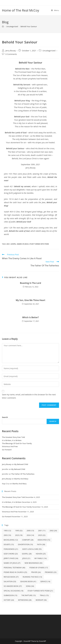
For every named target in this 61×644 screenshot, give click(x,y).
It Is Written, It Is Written (12, 440)
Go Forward (7, 450)
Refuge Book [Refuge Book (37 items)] (11, 577)
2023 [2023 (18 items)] (19, 535)
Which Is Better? (31, 317)
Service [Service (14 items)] (45, 582)
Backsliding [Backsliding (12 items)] (11, 540)
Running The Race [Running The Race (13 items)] (32, 577)
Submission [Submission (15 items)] (10, 595)
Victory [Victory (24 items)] (9, 600)
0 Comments (11, 54)
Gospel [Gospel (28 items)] (27, 554)
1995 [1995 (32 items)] (19, 531)
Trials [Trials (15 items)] (44, 595)
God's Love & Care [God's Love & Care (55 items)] (32, 549)
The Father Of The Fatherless (23, 474)
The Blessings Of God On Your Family (17, 443)
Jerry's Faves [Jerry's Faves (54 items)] (11, 558)
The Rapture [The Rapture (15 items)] (29, 595)
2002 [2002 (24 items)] (53, 531)
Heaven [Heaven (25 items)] (41, 554)
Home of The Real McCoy (21, 10)
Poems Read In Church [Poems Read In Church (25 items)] (15, 572)
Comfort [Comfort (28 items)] (28, 540)
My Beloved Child (21, 464)
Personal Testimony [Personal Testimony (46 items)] (14, 568)
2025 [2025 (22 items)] (42, 535)
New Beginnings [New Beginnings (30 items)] (33, 563)
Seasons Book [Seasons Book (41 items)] (28, 582)
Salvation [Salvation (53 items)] (10, 582)
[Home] (3, 26)
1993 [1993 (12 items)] (7, 531)
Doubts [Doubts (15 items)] (9, 544)
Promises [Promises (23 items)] (51, 572)
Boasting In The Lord (30, 283)
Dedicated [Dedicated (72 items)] (44, 540)
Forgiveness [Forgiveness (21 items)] (11, 549)
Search (5, 417)
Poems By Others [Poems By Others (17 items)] (39, 568)
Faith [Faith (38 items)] (41, 544)
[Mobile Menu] (55, 10)
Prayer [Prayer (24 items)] (36, 572)
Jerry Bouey (11, 51)
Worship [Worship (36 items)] (41, 600)
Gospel (13, 244)
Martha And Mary (21, 479)
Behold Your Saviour (29, 26)
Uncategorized (49, 51)
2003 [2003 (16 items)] (7, 535)
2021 (8, 244)
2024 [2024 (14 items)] (30, 535)
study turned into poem (39, 244)
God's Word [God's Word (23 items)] (11, 554)
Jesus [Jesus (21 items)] (26, 558)
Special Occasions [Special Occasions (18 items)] (14, 591)
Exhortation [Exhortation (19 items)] (25, 544)
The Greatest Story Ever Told (13, 437)
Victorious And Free (10, 446)
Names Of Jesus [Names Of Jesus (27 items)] (12, 563)
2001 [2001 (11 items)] (42, 531)
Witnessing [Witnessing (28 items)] (25, 600)
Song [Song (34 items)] (30, 586)
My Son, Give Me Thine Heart (31, 300)
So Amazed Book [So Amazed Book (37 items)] (13, 586)
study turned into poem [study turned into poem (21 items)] (40, 591)
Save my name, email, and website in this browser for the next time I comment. (29, 396)
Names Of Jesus (23, 244)
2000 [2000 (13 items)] (30, 531)
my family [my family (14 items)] (41, 558)
